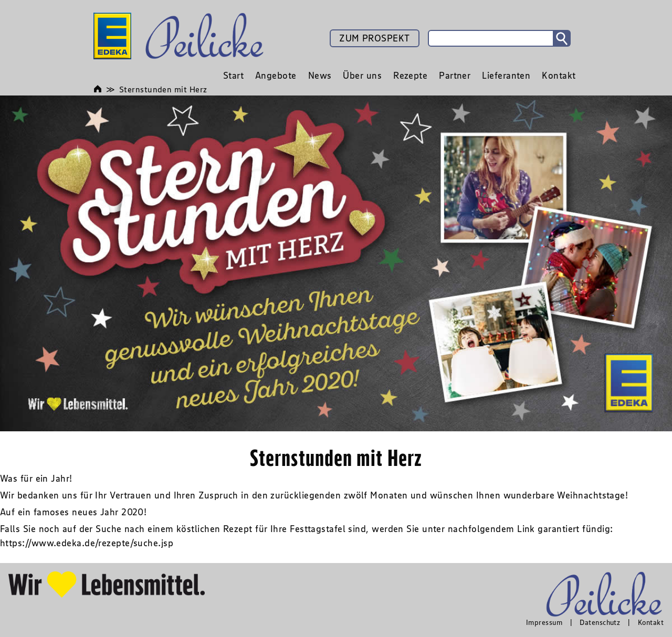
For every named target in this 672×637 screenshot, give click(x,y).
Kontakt (651, 622)
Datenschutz (600, 622)
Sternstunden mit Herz (163, 89)
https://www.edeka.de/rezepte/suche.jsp (87, 543)
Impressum (544, 622)
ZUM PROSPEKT (374, 38)
